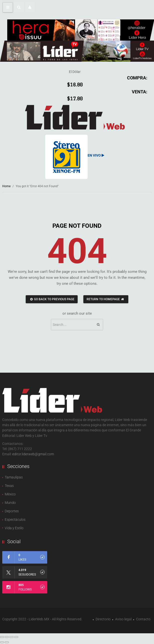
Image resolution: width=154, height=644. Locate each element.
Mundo (10, 503)
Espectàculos (15, 520)
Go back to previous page (52, 299)
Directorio (103, 619)
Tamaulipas (14, 477)
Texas (9, 486)
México (10, 494)
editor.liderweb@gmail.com (33, 454)
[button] (19, 7)
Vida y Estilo (14, 528)
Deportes (12, 511)
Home (6, 186)
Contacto (143, 619)
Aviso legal (123, 619)
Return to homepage (106, 299)
